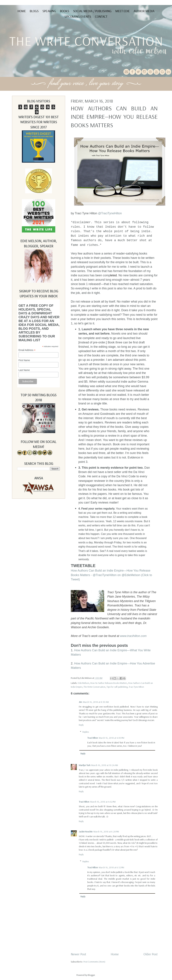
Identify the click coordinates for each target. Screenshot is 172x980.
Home (22, 11)
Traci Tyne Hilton (136, 687)
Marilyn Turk (85, 765)
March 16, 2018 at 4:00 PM (112, 738)
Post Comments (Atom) (94, 962)
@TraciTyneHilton (110, 213)
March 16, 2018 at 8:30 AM (96, 702)
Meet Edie (123, 11)
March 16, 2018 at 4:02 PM (103, 802)
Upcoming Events (78, 17)
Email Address (27, 350)
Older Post (151, 954)
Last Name (24, 370)
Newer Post (78, 954)
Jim (80, 702)
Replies (86, 732)
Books (65, 11)
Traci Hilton (93, 738)
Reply (81, 725)
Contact (101, 17)
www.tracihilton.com (133, 636)
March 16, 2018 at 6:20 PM (106, 832)
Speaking (49, 11)
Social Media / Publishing (92, 11)
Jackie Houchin (86, 832)
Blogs (34, 11)
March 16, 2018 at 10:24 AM (105, 765)
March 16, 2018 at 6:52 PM (111, 867)
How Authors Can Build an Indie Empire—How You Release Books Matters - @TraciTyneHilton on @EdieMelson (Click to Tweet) (111, 575)
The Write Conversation (94, 687)
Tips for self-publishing (117, 687)
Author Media (144, 11)
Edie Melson (83, 683)
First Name (24, 360)
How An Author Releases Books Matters (109, 683)
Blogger (91, 975)
